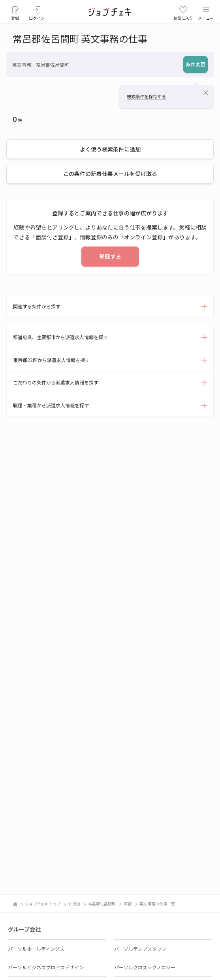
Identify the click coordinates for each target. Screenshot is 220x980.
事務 (128, 904)
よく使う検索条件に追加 (110, 149)
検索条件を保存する (146, 96)
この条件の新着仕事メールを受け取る (110, 174)
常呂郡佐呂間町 (102, 904)
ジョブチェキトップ (43, 904)
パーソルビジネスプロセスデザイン (46, 967)
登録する (110, 256)
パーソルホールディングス (36, 949)
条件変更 (196, 64)
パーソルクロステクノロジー (145, 967)
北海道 (74, 904)
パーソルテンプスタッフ (140, 949)
